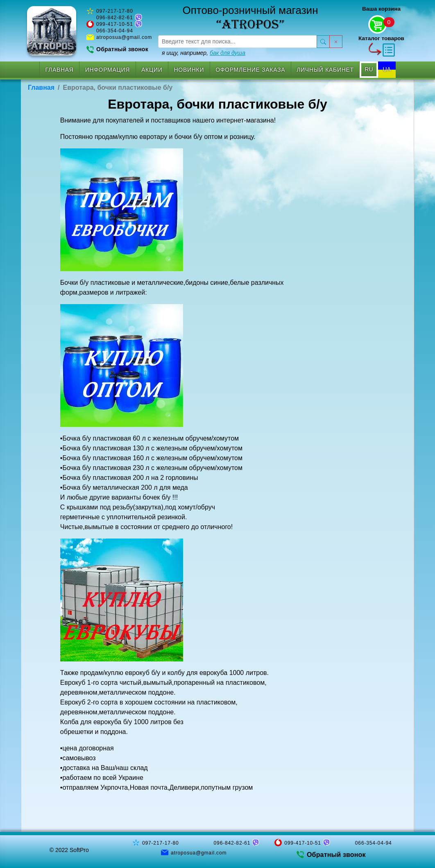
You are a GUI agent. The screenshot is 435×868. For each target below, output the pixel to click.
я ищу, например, (204, 53)
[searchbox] (238, 42)
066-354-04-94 (115, 31)
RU (369, 69)
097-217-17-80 (115, 11)
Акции (152, 70)
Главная (60, 70)
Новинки (189, 70)
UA (387, 69)
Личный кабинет (325, 70)
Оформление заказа (250, 70)
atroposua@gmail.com (124, 37)
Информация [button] (108, 70)
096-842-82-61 (115, 18)
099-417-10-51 (115, 24)
